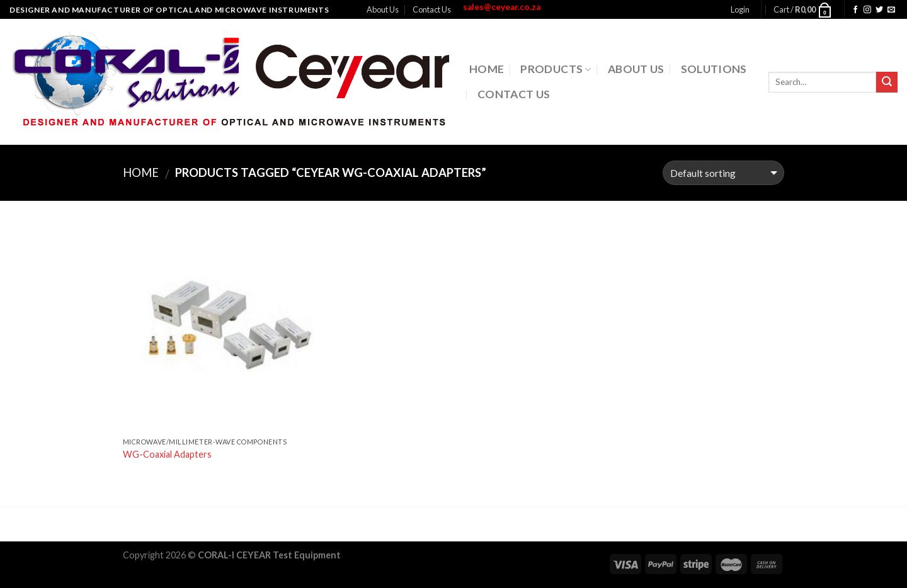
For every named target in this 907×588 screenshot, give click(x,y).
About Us (383, 9)
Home (487, 69)
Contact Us (432, 9)
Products (556, 69)
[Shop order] (723, 173)
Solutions (714, 69)
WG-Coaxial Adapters (167, 454)
